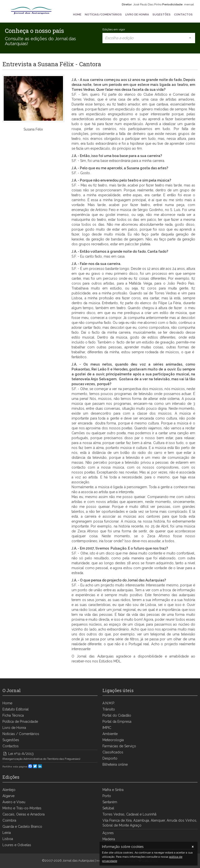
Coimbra (9, 820)
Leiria (7, 833)
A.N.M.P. (109, 703)
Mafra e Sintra (113, 790)
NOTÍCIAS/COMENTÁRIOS (103, 14)
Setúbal (108, 808)
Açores (108, 833)
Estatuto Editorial (16, 709)
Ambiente (110, 734)
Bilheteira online (115, 764)
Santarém (110, 802)
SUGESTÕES (162, 14)
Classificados (113, 752)
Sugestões (11, 740)
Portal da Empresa (117, 722)
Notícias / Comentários (21, 734)
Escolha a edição (149, 38)
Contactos (11, 746)
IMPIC (107, 728)
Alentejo (9, 790)
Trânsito (109, 709)
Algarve (8, 796)
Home (7, 703)
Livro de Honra (14, 728)
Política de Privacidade (20, 722)
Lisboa (8, 839)
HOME (77, 14)
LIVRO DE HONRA (137, 14)
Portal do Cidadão (117, 715)
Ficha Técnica (13, 715)
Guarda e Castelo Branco (22, 827)
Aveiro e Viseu (14, 802)
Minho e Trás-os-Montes (22, 808)
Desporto (110, 758)
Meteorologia (113, 740)
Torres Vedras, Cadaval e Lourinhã (129, 814)
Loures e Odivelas (17, 845)
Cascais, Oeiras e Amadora (24, 814)
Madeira (109, 839)
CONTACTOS (183, 14)
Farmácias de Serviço (119, 746)
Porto (107, 796)
